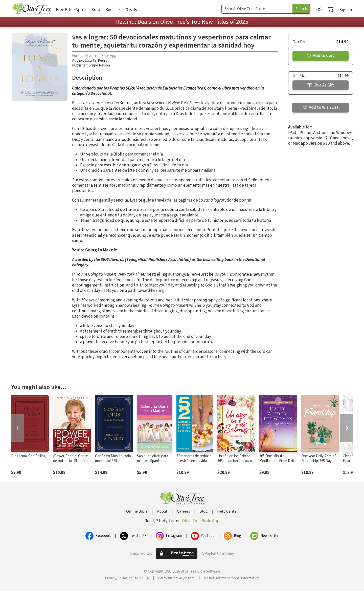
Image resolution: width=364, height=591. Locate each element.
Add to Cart (321, 56)
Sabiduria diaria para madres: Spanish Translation (153, 461)
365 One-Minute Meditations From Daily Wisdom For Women (277, 461)
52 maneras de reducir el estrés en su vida (194, 458)
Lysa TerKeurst (97, 61)
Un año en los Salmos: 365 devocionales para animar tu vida (235, 461)
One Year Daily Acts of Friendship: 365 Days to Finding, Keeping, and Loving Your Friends (320, 463)
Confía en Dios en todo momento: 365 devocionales (113, 461)
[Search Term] (257, 9)
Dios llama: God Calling (28, 456)
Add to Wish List (321, 107)
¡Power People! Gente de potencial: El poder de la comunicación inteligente (71, 463)
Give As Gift (321, 85)
